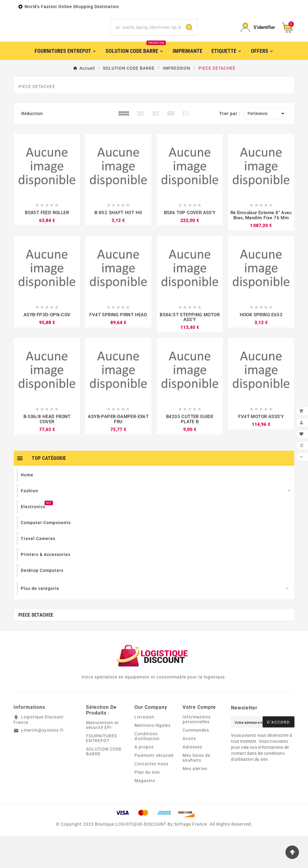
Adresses (192, 779)
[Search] (189, 35)
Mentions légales (152, 757)
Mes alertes (195, 801)
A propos (144, 779)
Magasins (145, 813)
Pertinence (267, 146)
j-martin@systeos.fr (42, 762)
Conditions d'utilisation (147, 768)
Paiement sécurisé (154, 788)
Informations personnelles (197, 751)
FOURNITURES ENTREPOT (102, 770)
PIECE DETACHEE (36, 647)
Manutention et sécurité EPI (102, 757)
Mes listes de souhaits (196, 790)
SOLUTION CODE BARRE (104, 784)
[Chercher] (146, 35)
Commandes (196, 762)
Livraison (144, 749)
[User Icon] (258, 35)
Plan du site (147, 804)
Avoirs (189, 771)
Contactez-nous (151, 796)
